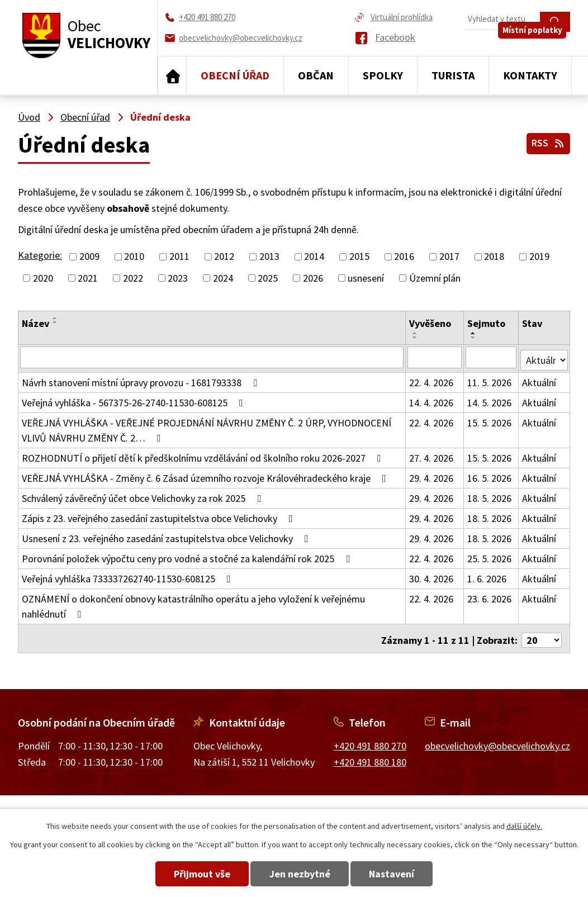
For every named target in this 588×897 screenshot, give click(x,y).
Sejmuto (487, 323)
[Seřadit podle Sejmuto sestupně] (474, 338)
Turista (453, 75)
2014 (314, 257)
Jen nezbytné (300, 874)
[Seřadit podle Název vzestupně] (55, 318)
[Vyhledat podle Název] (212, 357)
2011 (179, 257)
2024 (223, 278)
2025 (268, 278)
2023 (178, 278)
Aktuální (540, 380)
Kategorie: (40, 255)
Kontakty (530, 75)
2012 (224, 257)
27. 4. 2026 (432, 455)
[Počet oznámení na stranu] (542, 634)
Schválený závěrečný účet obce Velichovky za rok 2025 (144, 495)
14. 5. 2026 (490, 400)
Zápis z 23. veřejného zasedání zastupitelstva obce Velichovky (160, 516)
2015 (359, 257)
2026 (313, 278)
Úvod (172, 75)
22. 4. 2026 (432, 380)
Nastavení (405, 874)
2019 (539, 257)
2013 (269, 257)
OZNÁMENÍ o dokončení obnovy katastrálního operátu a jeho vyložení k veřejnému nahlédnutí (193, 604)
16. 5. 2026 (490, 475)
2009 (89, 257)
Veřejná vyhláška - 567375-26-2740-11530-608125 (135, 400)
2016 (404, 257)
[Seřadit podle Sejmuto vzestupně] (474, 333)
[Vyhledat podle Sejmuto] (492, 357)
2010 (134, 257)
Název (35, 323)
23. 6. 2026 (490, 596)
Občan (316, 75)
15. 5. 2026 (490, 420)
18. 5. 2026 (490, 495)
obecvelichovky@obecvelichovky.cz (497, 740)
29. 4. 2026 (432, 475)
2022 (133, 278)
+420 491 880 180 (370, 755)
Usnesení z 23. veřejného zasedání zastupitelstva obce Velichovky (167, 536)
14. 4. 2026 (432, 400)
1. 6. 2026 (487, 576)
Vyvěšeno (431, 323)
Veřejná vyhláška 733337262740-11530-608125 (129, 576)
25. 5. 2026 (490, 556)
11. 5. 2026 (490, 380)
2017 (449, 257)
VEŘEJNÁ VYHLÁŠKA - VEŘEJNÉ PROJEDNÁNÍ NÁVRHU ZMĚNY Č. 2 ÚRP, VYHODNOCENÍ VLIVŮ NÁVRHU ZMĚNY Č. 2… (207, 428)
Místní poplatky (536, 43)
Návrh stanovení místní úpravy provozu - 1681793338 (142, 380)
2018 (494, 257)
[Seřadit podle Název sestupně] (55, 322)
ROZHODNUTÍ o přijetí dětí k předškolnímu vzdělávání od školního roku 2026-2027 (204, 455)
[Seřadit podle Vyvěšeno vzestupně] (416, 333)
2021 (88, 278)
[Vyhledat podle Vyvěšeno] (435, 357)
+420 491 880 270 (370, 740)
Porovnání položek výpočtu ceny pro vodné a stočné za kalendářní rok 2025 (188, 556)
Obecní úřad (235, 75)
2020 (43, 278)
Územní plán (435, 278)
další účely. (524, 826)
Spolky (383, 75)
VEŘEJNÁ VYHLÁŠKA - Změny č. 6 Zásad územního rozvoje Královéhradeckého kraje (206, 475)
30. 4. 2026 (432, 576)
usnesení (366, 278)
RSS (547, 141)
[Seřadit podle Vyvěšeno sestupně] (416, 338)
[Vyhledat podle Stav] (544, 357)
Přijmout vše (189, 874)
